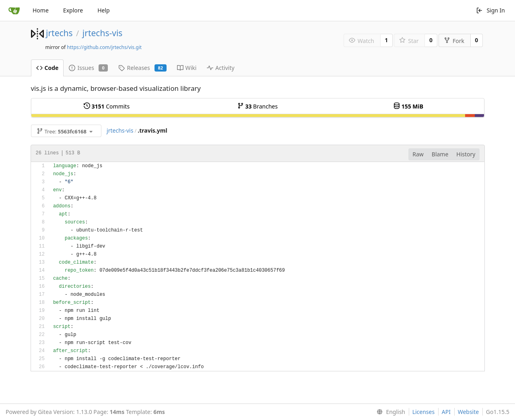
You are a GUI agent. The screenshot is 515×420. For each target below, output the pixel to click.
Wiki (187, 68)
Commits (107, 106)
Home (41, 10)
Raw (418, 154)
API (446, 412)
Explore (73, 10)
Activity (220, 68)
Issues (88, 68)
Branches (257, 106)
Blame (440, 154)
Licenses (424, 412)
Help (104, 10)
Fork (454, 41)
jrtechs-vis (103, 33)
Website (469, 412)
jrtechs (59, 33)
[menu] (389, 412)
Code (47, 68)
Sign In (490, 10)
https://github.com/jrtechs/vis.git (104, 47)
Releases (142, 68)
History (466, 154)
